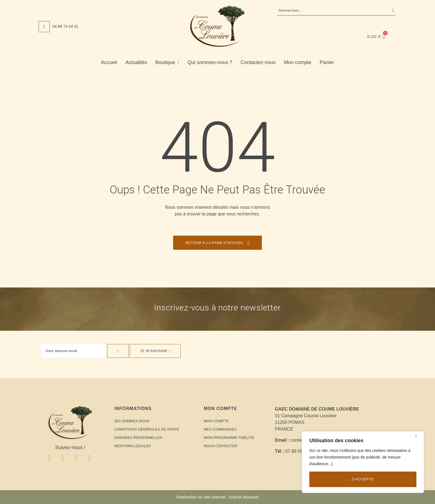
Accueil (109, 62)
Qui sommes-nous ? (210, 62)
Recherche (392, 11)
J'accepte (363, 479)
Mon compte (298, 62)
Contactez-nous (258, 62)
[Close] (418, 436)
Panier (327, 62)
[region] (363, 462)
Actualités (136, 62)
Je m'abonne (155, 351)
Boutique (167, 62)
